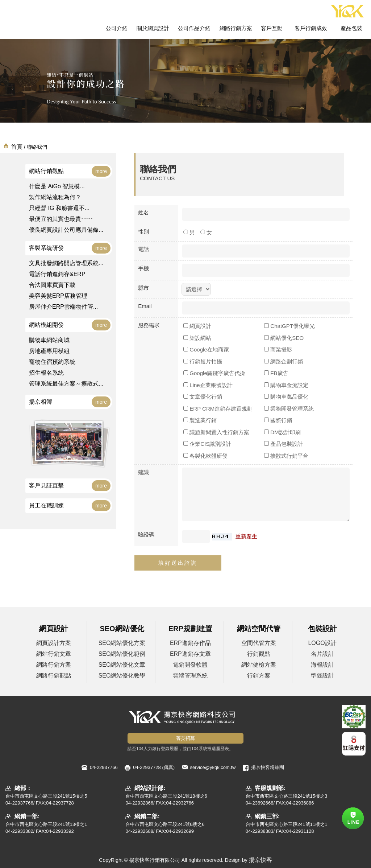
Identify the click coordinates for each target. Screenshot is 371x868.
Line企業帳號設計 (208, 385)
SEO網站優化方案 (122, 643)
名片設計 (322, 654)
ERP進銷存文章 (190, 654)
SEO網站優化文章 (122, 665)
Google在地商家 (206, 349)
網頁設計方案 (54, 643)
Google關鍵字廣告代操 (214, 373)
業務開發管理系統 (289, 409)
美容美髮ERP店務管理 (58, 296)
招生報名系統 (46, 373)
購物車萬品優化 (286, 397)
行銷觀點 (259, 654)
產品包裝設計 (284, 444)
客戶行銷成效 (311, 28)
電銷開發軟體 (190, 665)
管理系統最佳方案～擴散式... (66, 384)
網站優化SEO (284, 338)
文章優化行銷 (203, 397)
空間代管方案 (259, 643)
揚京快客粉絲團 (268, 767)
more (101, 171)
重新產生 (246, 536)
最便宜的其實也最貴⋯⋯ (61, 219)
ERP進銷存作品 (190, 643)
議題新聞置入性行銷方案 (216, 432)
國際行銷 (278, 420)
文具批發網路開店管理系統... (66, 263)
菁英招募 (185, 738)
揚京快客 (260, 860)
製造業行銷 (200, 420)
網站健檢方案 (259, 665)
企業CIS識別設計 (207, 444)
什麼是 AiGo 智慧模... (57, 186)
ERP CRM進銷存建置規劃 (218, 409)
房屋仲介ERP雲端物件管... (63, 307)
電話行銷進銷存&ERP (57, 274)
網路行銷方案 (236, 28)
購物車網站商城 (49, 340)
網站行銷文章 (54, 654)
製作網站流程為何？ (55, 197)
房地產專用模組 (49, 351)
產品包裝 (351, 28)
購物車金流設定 (286, 385)
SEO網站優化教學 (122, 676)
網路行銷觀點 (54, 676)
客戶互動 (272, 28)
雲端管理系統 (190, 676)
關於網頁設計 (153, 28)
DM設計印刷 (282, 432)
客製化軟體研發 (205, 456)
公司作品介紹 (194, 28)
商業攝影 (278, 349)
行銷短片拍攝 (203, 361)
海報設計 (322, 665)
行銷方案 (259, 676)
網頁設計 (197, 326)
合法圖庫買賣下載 (52, 285)
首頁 (17, 147)
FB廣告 (276, 373)
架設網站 (197, 338)
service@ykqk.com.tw (213, 767)
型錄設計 (322, 676)
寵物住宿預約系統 (52, 362)
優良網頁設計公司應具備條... (66, 230)
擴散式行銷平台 (286, 456)
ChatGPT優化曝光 (289, 326)
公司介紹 (117, 28)
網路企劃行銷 (284, 361)
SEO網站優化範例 (122, 654)
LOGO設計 (322, 643)
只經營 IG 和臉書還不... (59, 208)
